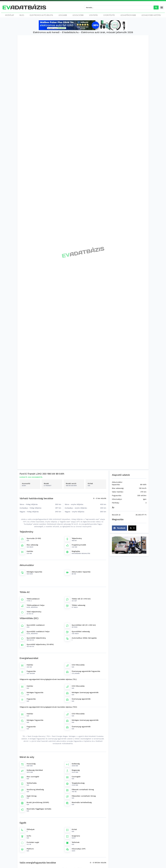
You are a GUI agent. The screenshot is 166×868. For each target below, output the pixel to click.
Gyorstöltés (109, 15)
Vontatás (93, 15)
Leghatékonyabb (128, 15)
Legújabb (63, 15)
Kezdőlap (10, 15)
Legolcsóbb (78, 15)
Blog (22, 15)
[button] (162, 8)
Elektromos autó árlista (41, 15)
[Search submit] (156, 7)
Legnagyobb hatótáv (151, 15)
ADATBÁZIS (24, 7)
